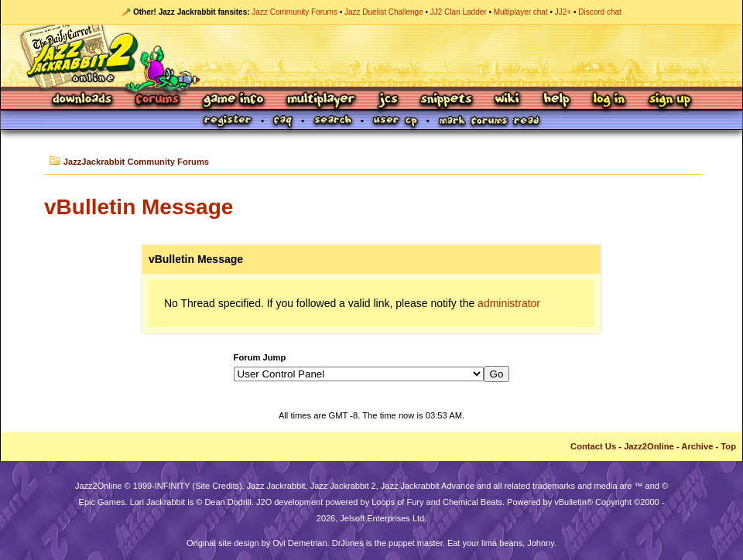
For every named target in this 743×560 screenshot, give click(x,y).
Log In (609, 100)
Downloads (83, 100)
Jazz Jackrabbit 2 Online (371, 56)
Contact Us (593, 446)
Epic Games (102, 502)
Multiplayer (321, 100)
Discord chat (600, 12)
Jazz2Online (649, 446)
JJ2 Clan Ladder (459, 12)
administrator (509, 303)
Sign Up (669, 100)
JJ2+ (563, 12)
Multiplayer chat (521, 12)
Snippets (447, 100)
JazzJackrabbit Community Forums (136, 162)
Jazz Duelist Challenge (384, 12)
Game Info (233, 100)
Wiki (508, 100)
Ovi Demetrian (300, 543)
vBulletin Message (139, 207)
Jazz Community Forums (294, 12)
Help (556, 100)
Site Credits (217, 486)
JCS (388, 100)
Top (728, 446)
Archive (697, 446)
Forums (158, 100)
